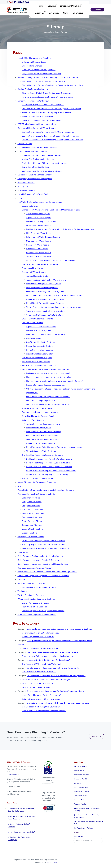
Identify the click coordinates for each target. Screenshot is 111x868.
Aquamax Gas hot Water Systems (41, 327)
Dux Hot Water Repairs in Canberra (42, 222)
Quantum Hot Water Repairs (39, 241)
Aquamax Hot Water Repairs (39, 218)
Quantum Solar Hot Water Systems (42, 439)
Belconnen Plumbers (31, 498)
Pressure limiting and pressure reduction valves (47, 385)
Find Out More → (13, 774)
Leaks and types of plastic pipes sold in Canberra (43, 611)
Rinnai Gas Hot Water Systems (40, 350)
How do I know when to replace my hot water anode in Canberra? (55, 381)
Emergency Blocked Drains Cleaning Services (42, 155)
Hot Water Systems (80, 766)
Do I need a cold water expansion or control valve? (48, 373)
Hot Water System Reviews (83, 828)
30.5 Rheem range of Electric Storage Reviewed (43, 105)
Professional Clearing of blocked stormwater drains (44, 163)
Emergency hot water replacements (37, 319)
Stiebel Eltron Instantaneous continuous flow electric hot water (54, 307)
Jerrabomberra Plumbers (33, 510)
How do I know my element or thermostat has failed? (49, 377)
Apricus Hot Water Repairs (38, 214)
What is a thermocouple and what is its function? (47, 404)
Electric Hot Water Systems (34, 272)
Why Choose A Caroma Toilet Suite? (38, 683)
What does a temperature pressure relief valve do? (48, 397)
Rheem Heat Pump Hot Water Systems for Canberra (49, 467)
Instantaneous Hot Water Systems (37, 408)
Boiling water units (30, 206)
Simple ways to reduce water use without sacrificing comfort (53, 668)
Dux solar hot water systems (39, 428)
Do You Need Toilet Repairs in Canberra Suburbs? (43, 541)
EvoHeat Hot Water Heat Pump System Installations (49, 459)
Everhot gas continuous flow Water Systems (45, 334)
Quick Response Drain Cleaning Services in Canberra (40, 556)
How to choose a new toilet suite (36, 687)
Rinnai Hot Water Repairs (37, 249)
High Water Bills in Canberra (34, 607)
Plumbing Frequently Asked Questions (39, 70)
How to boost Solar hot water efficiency (43, 432)
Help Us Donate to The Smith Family (33, 194)
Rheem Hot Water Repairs (38, 245)
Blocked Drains (79, 771)
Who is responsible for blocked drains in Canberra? (44, 711)
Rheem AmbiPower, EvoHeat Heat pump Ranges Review (47, 113)
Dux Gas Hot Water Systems (39, 330)
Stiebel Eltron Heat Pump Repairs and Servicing (47, 474)
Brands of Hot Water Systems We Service (40, 264)
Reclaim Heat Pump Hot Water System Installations (49, 463)
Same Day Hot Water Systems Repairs (39, 416)
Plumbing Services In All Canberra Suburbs (36, 494)
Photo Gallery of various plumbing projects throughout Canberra (46, 490)
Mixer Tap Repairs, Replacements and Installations (44, 545)
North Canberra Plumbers (33, 513)
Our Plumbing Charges (32, 66)
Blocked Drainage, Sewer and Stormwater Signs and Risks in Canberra (48, 78)
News (20, 486)
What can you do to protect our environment (37, 615)
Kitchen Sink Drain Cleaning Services (38, 159)
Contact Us (97, 10)
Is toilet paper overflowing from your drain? (41, 707)
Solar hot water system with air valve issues (41, 699)
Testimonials (23, 591)
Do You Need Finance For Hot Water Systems (37, 148)
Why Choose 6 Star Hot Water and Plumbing (42, 74)
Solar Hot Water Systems (33, 420)
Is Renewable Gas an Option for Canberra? (40, 633)
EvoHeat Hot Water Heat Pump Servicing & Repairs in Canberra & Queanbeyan (61, 229)
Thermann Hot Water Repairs (39, 257)
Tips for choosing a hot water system (38, 478)
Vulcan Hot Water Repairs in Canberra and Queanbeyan (50, 260)
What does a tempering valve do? (41, 401)
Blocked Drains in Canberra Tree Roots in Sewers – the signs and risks (52, 85)
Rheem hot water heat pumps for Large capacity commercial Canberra (52, 140)
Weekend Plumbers (80, 804)
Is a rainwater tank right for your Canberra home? (48, 660)
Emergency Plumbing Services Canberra (35, 175)
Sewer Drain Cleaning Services (35, 167)
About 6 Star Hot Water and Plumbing (34, 58)
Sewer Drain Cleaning (81, 792)
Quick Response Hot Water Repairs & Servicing (38, 560)
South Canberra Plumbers (33, 521)
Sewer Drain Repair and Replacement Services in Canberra (43, 576)
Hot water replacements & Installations (39, 366)
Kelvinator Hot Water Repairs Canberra (43, 237)
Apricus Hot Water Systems (38, 276)
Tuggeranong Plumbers (32, 525)
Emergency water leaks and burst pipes (35, 179)
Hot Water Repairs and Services (36, 362)
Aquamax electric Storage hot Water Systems (46, 280)
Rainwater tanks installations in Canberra (35, 568)
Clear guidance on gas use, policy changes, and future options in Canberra (59, 629)
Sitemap (21, 580)
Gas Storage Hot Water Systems (40, 342)
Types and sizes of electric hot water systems (46, 311)
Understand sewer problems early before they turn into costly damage (58, 703)
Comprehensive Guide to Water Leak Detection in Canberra (48, 656)
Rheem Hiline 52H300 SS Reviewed (38, 116)
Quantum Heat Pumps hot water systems (40, 412)
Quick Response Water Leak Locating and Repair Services (43, 564)
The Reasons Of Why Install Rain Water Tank (42, 664)
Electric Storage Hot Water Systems (42, 288)
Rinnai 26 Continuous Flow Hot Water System (42, 120)
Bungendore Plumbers (32, 502)
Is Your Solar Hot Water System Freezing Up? (42, 695)
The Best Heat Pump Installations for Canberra (42, 455)
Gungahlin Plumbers (31, 506)
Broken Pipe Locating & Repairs (36, 603)
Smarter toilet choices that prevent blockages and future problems (56, 676)
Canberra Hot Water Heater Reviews (33, 101)
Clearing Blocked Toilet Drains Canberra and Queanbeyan (47, 93)
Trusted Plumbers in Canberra (30, 595)
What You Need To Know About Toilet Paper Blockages (46, 680)
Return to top (52, 862)
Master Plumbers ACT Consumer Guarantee (37, 482)
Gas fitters (77, 783)
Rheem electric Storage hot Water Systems (45, 299)
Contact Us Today (25, 144)
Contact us (97, 736)
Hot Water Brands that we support (37, 358)
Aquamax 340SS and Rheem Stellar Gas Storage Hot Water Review (52, 109)
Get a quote (23, 186)
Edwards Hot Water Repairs (38, 225)
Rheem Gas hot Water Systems (40, 346)
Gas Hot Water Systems (32, 323)
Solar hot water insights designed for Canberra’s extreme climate (55, 691)
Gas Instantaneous (34, 338)
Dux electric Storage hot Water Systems (44, 284)
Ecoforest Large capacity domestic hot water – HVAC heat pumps (50, 136)
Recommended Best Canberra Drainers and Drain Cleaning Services (47, 572)
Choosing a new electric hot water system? (40, 648)
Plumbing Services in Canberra (31, 537)
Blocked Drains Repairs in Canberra (33, 89)
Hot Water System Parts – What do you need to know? (46, 369)
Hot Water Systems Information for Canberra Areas (40, 202)
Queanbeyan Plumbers (32, 517)
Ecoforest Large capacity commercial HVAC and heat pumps (48, 132)
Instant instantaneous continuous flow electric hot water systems (54, 295)
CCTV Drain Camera (81, 787)
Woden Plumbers (29, 533)
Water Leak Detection (81, 775)
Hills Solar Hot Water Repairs (39, 233)
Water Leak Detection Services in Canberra (36, 599)
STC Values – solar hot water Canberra (39, 587)
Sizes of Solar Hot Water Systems (41, 451)
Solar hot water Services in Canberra (33, 583)
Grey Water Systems (26, 190)
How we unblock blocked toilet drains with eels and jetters (47, 97)
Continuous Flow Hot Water (34, 268)
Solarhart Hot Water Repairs (39, 253)
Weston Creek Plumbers (32, 529)
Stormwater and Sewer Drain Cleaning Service (42, 171)
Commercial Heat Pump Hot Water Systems (37, 128)
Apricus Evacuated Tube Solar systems (43, 424)
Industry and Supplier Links (34, 62)
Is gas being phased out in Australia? (38, 637)
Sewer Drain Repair (80, 796)
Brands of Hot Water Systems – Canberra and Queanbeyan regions (51, 210)
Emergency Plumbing (81, 779)
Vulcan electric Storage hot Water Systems (45, 315)
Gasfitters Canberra (26, 183)
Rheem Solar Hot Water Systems (41, 443)
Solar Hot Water (79, 800)
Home (20, 198)
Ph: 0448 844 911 (21, 2)
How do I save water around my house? (39, 672)
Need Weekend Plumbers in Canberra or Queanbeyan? (46, 548)
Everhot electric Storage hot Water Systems (45, 292)
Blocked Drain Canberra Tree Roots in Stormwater (44, 81)
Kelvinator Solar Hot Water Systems (42, 436)
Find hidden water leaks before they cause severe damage (52, 652)
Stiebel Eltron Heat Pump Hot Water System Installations (51, 471)
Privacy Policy (23, 552)
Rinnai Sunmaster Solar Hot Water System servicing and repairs (54, 447)
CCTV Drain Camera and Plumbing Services (37, 124)
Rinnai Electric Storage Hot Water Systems (45, 303)
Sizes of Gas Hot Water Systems (40, 354)
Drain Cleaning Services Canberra (32, 151)
